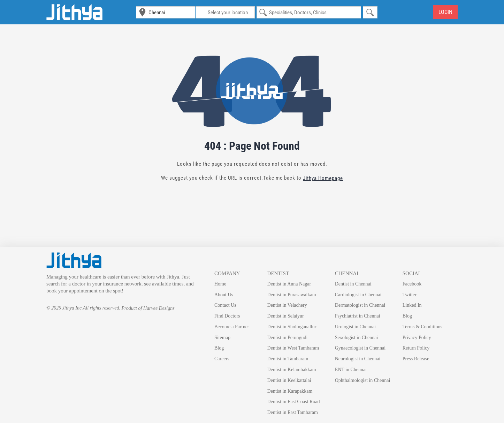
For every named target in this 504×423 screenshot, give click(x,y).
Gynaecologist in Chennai (360, 348)
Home (220, 284)
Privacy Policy (417, 338)
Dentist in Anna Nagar (289, 284)
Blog (219, 348)
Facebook (412, 284)
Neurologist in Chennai (358, 359)
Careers (222, 359)
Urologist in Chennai (355, 327)
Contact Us (225, 305)
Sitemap (222, 338)
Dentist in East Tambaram (293, 412)
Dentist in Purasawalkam (292, 295)
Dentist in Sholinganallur (292, 327)
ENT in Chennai (351, 370)
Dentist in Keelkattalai (289, 380)
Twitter (410, 295)
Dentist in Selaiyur (286, 316)
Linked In (412, 305)
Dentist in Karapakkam (290, 391)
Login (445, 12)
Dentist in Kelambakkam (292, 370)
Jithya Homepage (323, 178)
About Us (224, 295)
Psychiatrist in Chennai (358, 316)
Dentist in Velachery (287, 305)
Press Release (416, 359)
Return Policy (416, 348)
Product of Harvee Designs (148, 308)
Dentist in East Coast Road (294, 402)
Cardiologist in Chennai (358, 295)
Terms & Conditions (422, 327)
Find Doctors (227, 316)
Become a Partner (232, 327)
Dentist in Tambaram (288, 359)
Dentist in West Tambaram (293, 348)
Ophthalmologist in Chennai (363, 380)
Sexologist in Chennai (357, 338)
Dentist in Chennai (353, 284)
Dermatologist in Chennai (360, 305)
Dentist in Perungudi (288, 338)
